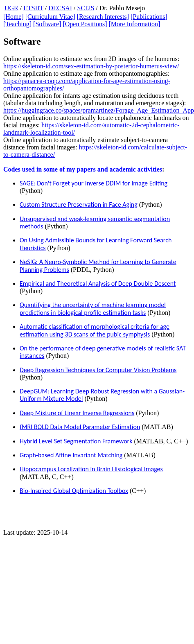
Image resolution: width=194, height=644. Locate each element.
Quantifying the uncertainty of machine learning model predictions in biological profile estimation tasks (93, 308)
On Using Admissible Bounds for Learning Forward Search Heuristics (96, 244)
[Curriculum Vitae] (50, 17)
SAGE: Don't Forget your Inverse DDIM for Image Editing (94, 183)
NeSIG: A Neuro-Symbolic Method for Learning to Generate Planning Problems (98, 266)
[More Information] (134, 24)
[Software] (47, 24)
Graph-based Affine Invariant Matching (71, 455)
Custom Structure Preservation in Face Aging (79, 204)
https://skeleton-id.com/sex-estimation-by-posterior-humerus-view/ (91, 66)
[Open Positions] (85, 24)
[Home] (14, 17)
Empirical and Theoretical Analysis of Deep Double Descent (98, 284)
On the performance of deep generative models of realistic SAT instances (103, 352)
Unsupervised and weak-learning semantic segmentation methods (95, 223)
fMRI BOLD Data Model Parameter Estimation (80, 427)
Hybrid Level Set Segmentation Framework (76, 441)
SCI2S (86, 8)
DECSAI (60, 8)
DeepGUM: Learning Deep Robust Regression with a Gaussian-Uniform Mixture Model (102, 395)
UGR (11, 8)
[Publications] (149, 17)
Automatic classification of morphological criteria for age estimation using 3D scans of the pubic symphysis (95, 330)
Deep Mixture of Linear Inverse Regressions (77, 413)
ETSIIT (33, 8)
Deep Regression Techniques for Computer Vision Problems (98, 370)
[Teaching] (17, 24)
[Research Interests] (103, 17)
